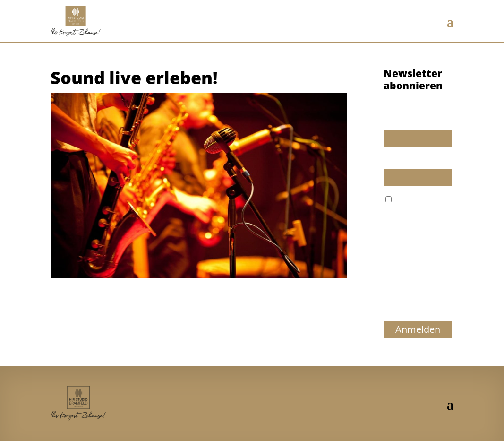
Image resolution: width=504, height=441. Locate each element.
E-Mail (393, 160)
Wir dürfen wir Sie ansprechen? (412, 116)
